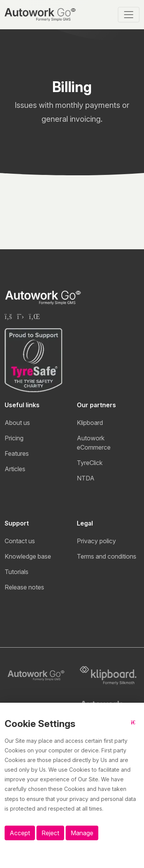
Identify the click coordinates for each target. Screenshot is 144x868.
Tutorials (17, 572)
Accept (20, 833)
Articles (15, 469)
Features (17, 453)
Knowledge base (28, 556)
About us (17, 423)
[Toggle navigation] (129, 15)
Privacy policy (96, 541)
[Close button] (135, 727)
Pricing (14, 438)
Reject (50, 833)
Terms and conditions (107, 556)
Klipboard (90, 423)
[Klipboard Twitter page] (20, 316)
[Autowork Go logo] (36, 676)
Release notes (24, 587)
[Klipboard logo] (108, 676)
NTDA (86, 478)
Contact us (20, 541)
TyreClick (90, 463)
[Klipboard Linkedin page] (34, 316)
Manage (82, 833)
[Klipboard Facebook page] (8, 316)
